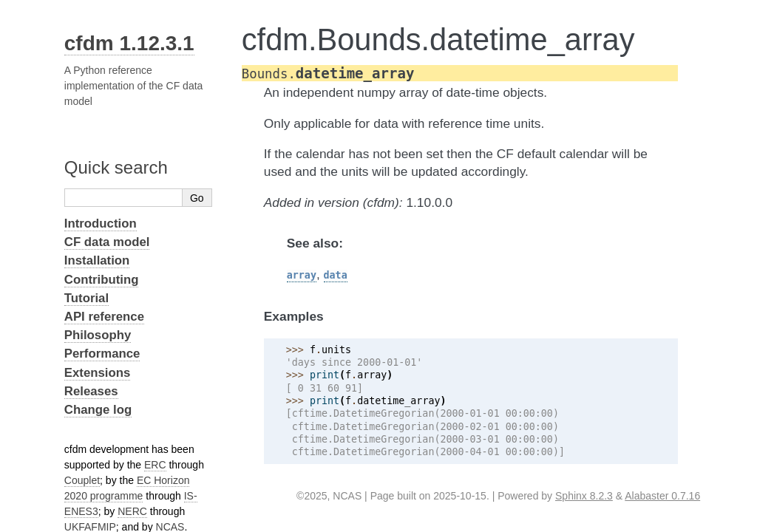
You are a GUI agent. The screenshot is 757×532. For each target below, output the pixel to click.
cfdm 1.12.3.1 (129, 43)
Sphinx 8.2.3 (584, 496)
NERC (132, 511)
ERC (155, 465)
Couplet (82, 480)
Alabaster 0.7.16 (662, 496)
